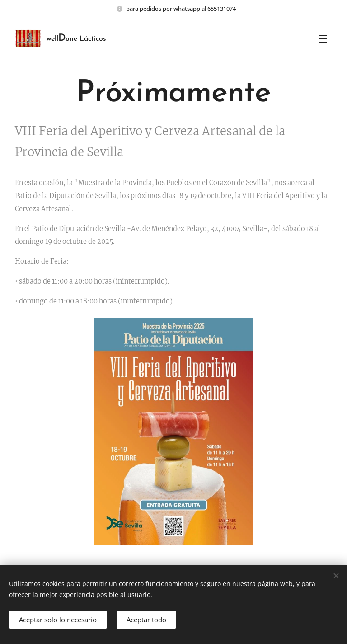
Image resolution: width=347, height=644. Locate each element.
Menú (323, 39)
